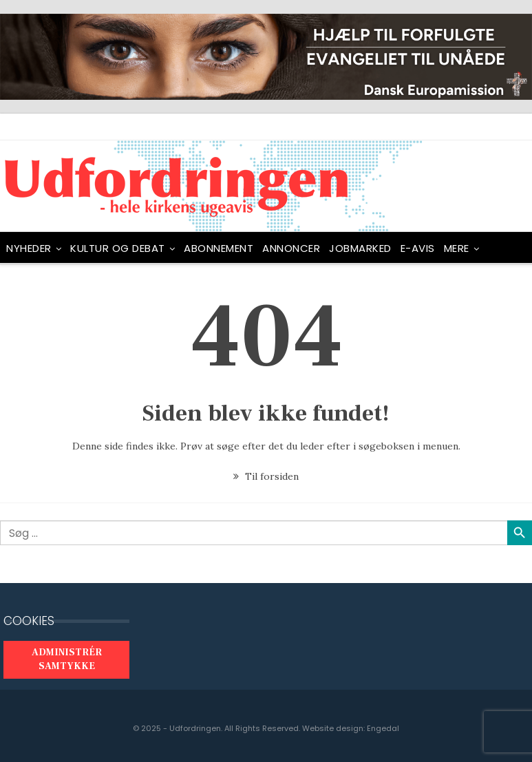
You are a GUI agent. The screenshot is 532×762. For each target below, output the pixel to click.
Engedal (383, 728)
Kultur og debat (118, 248)
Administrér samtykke (67, 659)
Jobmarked (360, 248)
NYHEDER (29, 248)
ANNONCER (291, 248)
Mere (457, 248)
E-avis (418, 248)
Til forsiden (266, 476)
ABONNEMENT (219, 248)
